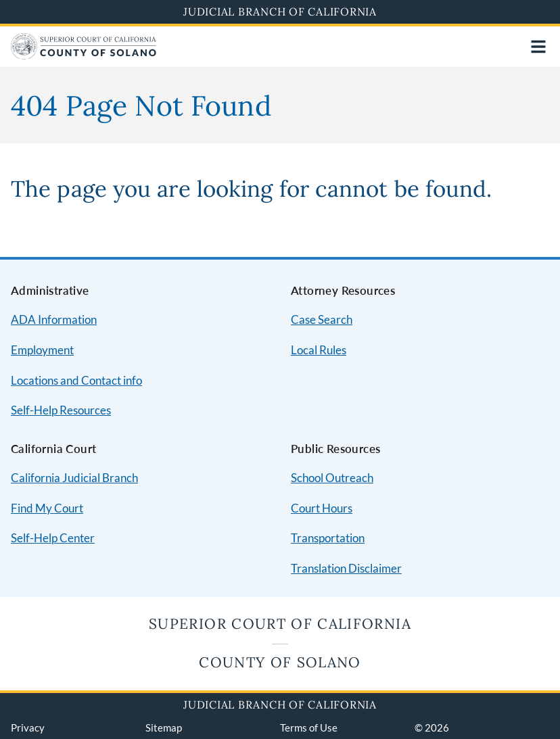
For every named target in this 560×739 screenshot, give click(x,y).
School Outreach (332, 478)
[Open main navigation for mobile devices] (538, 47)
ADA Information (54, 319)
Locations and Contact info (76, 380)
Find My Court (47, 508)
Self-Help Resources (61, 410)
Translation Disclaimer (346, 568)
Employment (42, 350)
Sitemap (164, 728)
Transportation (328, 538)
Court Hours (322, 508)
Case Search (322, 319)
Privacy (28, 728)
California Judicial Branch (74, 478)
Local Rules (319, 350)
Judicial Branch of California (280, 11)
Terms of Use (309, 728)
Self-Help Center (53, 538)
